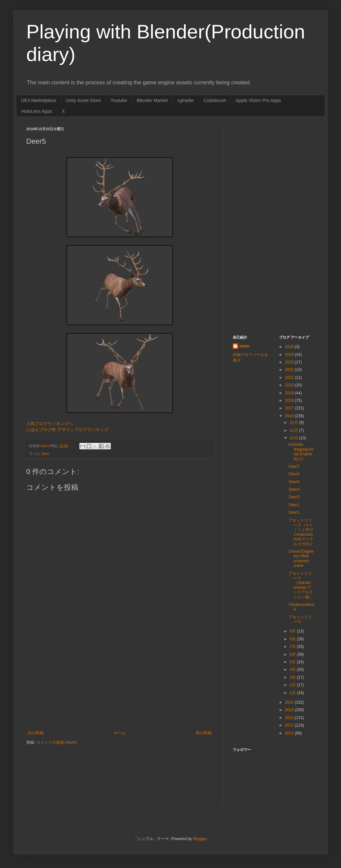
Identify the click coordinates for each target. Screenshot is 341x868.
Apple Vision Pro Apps (258, 100)
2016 (290, 416)
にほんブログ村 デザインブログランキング (67, 430)
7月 (293, 647)
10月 (294, 438)
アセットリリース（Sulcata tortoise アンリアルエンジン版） (301, 585)
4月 (293, 670)
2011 (290, 733)
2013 (290, 718)
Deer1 (294, 512)
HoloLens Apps (37, 111)
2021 (290, 378)
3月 (293, 677)
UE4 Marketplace (39, 100)
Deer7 (294, 466)
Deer (45, 454)
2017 (290, 408)
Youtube (119, 100)
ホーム (120, 733)
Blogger (200, 839)
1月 (293, 693)
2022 (290, 370)
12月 (294, 423)
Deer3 (294, 497)
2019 (290, 393)
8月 (293, 639)
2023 (290, 362)
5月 (293, 662)
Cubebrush (215, 100)
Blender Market (152, 100)
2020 (290, 385)
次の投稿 (36, 733)
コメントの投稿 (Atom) (57, 742)
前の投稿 (204, 733)
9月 (293, 631)
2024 (290, 355)
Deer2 (294, 505)
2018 (290, 401)
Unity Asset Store (83, 100)
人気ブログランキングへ (50, 424)
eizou (244, 346)
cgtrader (186, 100)
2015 (290, 702)
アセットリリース (300, 619)
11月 (294, 430)
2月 (293, 685)
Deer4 (294, 489)
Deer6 (294, 474)
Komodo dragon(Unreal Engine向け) (301, 452)
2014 (290, 710)
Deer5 (294, 482)
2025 (290, 347)
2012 (290, 725)
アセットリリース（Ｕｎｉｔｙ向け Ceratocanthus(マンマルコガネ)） (301, 532)
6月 (293, 654)
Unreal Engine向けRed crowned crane (301, 558)
